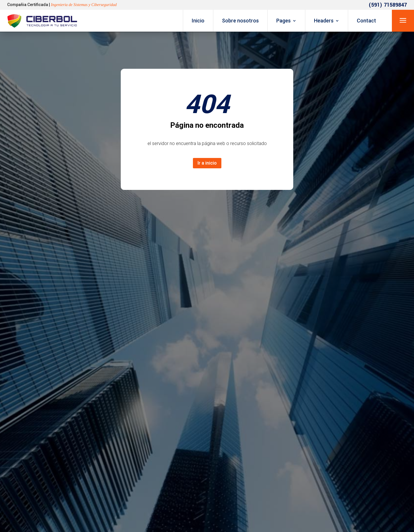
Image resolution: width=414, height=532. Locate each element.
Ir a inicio (207, 163)
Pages (283, 21)
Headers (324, 21)
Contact (366, 21)
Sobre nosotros (240, 21)
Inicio (198, 21)
